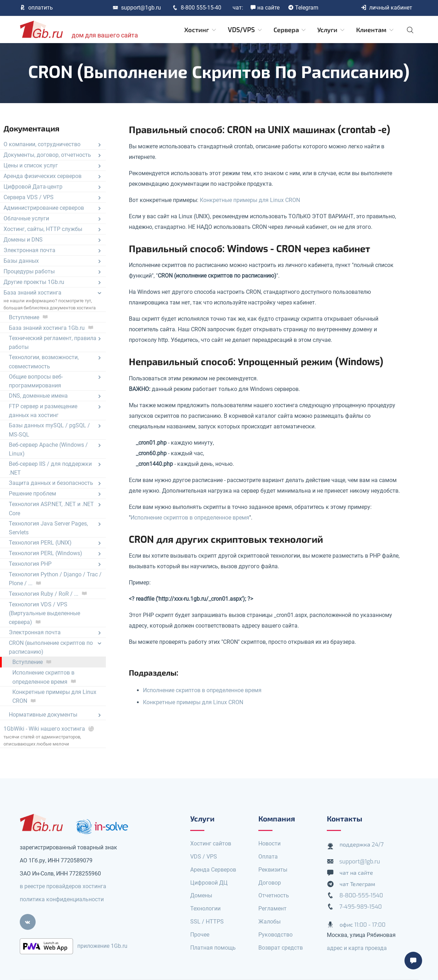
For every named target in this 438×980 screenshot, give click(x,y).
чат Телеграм (357, 884)
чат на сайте (356, 873)
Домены (201, 895)
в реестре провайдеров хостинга (63, 886)
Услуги (331, 30)
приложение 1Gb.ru (102, 946)
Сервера (290, 30)
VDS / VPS (204, 857)
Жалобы (269, 922)
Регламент (272, 908)
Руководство (275, 935)
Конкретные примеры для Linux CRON (250, 200)
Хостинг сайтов (211, 844)
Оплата (268, 857)
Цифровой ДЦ (209, 883)
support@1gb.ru (137, 8)
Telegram (303, 8)
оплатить (36, 8)
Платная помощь (213, 948)
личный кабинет (386, 8)
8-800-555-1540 (361, 895)
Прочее (200, 935)
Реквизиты (273, 870)
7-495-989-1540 (361, 907)
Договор (270, 883)
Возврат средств (281, 948)
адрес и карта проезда (357, 948)
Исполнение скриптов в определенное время (190, 518)
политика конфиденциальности (62, 899)
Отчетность (274, 895)
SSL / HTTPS (207, 922)
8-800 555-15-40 (197, 8)
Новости (269, 844)
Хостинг (201, 30)
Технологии (205, 908)
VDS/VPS (245, 30)
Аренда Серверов (213, 870)
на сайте (265, 8)
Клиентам (375, 30)
